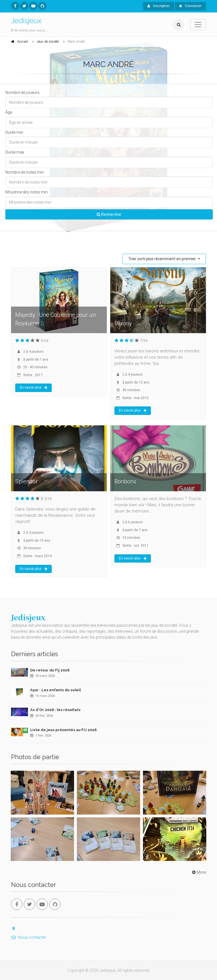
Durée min (14, 132)
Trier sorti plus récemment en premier (162, 259)
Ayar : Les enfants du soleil (56, 690)
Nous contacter (29, 937)
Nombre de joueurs (22, 92)
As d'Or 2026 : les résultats (55, 710)
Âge (9, 112)
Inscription (159, 6)
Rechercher (109, 214)
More (198, 872)
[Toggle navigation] (198, 25)
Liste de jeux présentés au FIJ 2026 (63, 730)
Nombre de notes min (25, 172)
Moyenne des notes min (27, 192)
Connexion (190, 6)
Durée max (15, 152)
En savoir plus (33, 387)
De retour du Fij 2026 (50, 670)
